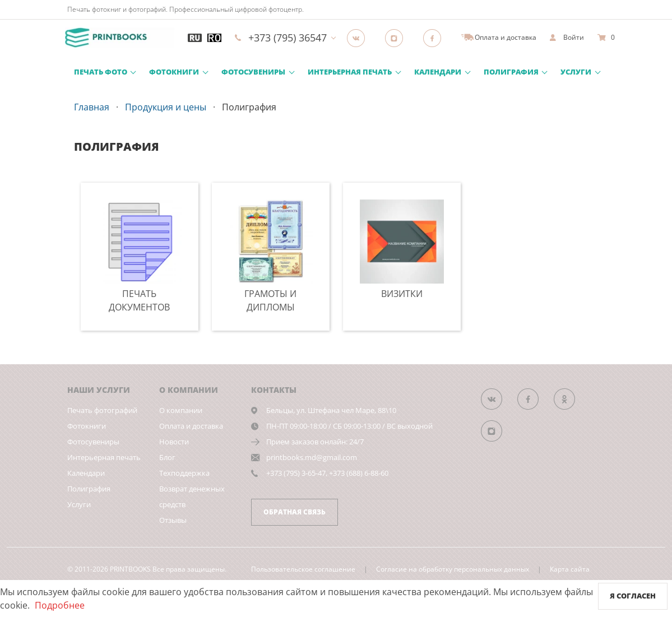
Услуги (576, 72)
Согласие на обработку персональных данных (453, 569)
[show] (567, 38)
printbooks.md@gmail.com (312, 457)
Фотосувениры (253, 72)
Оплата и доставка (191, 426)
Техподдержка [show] (184, 473)
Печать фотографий (102, 410)
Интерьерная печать (350, 72)
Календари (438, 72)
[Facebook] (435, 38)
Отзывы (173, 520)
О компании (181, 410)
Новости (174, 442)
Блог (167, 457)
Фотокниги (174, 72)
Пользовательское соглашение (303, 569)
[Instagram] (397, 38)
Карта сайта (570, 569)
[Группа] (359, 38)
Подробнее (60, 605)
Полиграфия (511, 72)
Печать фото (101, 72)
